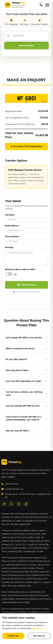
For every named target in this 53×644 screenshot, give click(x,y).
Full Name (10, 215)
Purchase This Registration (26, 146)
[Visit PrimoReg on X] (11, 504)
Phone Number (13, 237)
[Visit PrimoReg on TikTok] (26, 504)
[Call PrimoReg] (41, 5)
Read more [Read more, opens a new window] (37, 628)
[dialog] (26, 629)
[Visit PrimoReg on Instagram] (19, 504)
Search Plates (27, 45)
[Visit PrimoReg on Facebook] (4, 504)
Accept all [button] (13, 636)
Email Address (12, 226)
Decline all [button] (39, 636)
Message (9, 247)
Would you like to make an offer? (20, 269)
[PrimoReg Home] (20, 5)
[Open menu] (47, 5)
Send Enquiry (26, 285)
